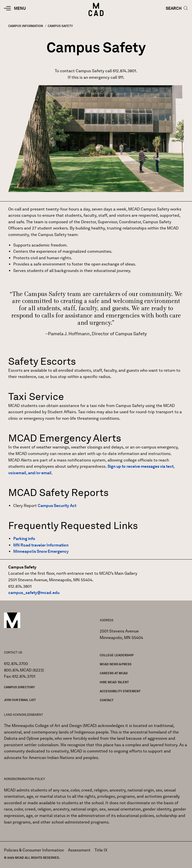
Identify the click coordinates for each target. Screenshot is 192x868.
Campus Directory (19, 687)
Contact (107, 700)
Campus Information (26, 26)
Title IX (101, 850)
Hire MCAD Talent (114, 682)
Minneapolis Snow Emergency (41, 551)
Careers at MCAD (114, 673)
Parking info (24, 539)
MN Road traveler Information (41, 545)
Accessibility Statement (120, 691)
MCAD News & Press (116, 664)
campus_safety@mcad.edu (34, 593)
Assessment (79, 850)
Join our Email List (20, 700)
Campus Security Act (57, 506)
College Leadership (117, 655)
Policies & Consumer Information (34, 850)
